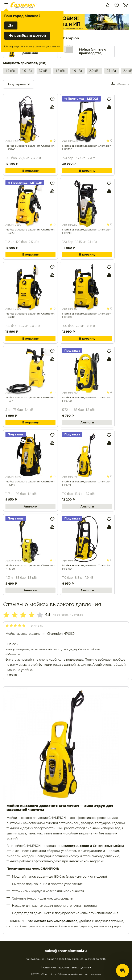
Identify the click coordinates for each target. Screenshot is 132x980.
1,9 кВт (77, 71)
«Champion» (48, 974)
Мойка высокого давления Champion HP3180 (87, 315)
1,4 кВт (11, 71)
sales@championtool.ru (66, 951)
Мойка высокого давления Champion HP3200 (30, 315)
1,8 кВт (61, 71)
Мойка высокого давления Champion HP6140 (30, 483)
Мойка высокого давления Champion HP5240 (30, 147)
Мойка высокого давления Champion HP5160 (30, 567)
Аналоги (87, 422)
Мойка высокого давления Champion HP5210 (87, 231)
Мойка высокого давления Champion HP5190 (87, 567)
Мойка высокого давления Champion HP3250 (30, 231)
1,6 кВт (27, 71)
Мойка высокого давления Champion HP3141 (30, 399)
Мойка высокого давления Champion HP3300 (87, 147)
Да (11, 25)
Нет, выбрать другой (27, 35)
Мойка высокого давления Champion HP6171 (87, 483)
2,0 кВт (94, 71)
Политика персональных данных (66, 967)
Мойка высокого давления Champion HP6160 (87, 399)
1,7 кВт (44, 71)
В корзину (30, 171)
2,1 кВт (112, 71)
